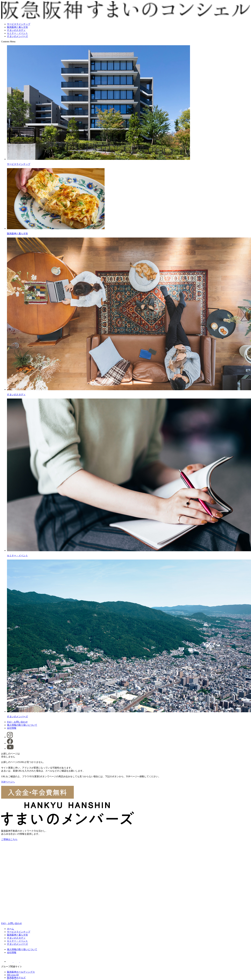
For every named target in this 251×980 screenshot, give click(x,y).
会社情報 (12, 728)
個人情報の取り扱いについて (22, 725)
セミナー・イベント (17, 33)
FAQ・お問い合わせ (17, 722)
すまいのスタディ (16, 30)
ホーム (10, 929)
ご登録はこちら (9, 839)
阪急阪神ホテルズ (16, 978)
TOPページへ (8, 782)
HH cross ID (13, 975)
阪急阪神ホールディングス (21, 972)
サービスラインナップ (19, 24)
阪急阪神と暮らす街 (17, 27)
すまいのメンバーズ (17, 36)
